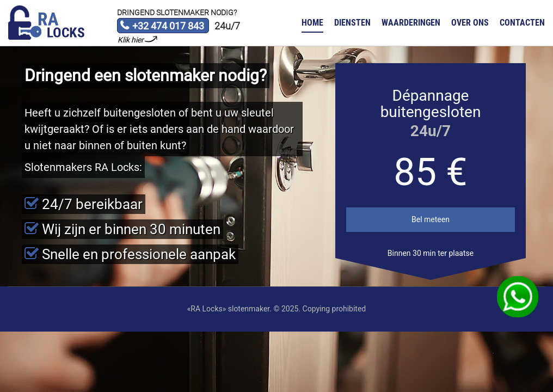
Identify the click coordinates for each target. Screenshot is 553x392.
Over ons (470, 23)
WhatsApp (518, 297)
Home (312, 23)
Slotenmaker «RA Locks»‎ (46, 23)
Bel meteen (431, 219)
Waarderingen (411, 23)
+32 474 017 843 (162, 27)
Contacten (522, 23)
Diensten (352, 23)
